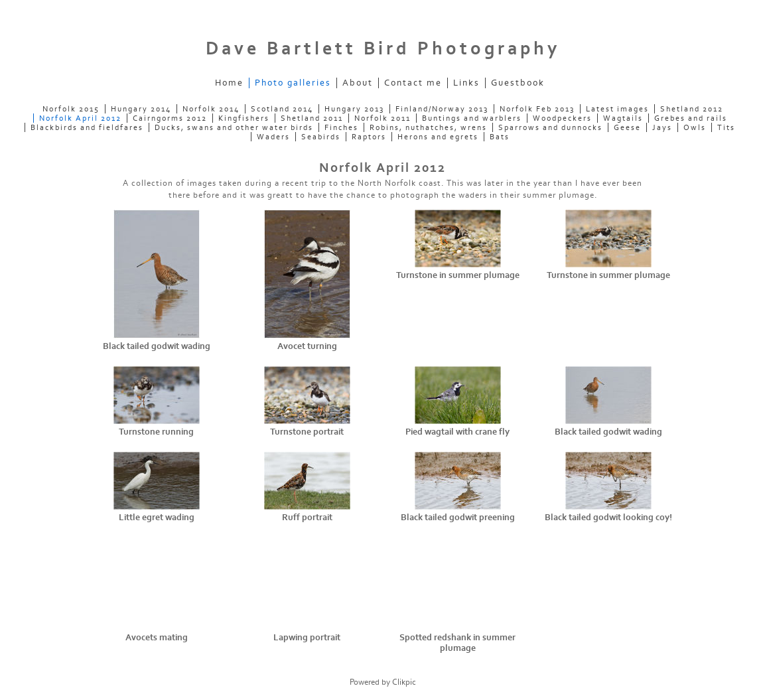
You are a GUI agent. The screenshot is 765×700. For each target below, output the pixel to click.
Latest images (617, 109)
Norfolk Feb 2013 (537, 109)
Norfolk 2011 (382, 118)
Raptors (369, 137)
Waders (273, 137)
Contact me (413, 83)
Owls (695, 127)
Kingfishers (244, 118)
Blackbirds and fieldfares (87, 127)
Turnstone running (156, 432)
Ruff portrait (307, 518)
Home (229, 83)
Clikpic (404, 682)
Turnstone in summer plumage (458, 275)
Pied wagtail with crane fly (457, 432)
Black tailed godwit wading (157, 346)
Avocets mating (157, 638)
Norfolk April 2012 (80, 118)
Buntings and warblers (472, 118)
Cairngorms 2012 (170, 118)
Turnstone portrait (307, 432)
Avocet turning (307, 346)
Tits (726, 127)
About (358, 83)
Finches (341, 127)
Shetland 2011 (312, 118)
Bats (500, 137)
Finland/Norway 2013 (442, 109)
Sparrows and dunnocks (550, 127)
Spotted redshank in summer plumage (457, 643)
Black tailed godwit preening (458, 518)
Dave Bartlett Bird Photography (383, 49)
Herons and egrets (438, 137)
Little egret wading (157, 518)
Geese (627, 127)
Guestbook (518, 83)
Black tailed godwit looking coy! (608, 518)
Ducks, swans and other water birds (234, 127)
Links (466, 83)
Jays (662, 127)
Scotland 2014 (282, 109)
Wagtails (623, 118)
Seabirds (321, 137)
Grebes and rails (691, 118)
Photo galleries (293, 83)
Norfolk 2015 (71, 109)
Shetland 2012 (692, 109)
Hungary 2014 (141, 109)
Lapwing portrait (307, 638)
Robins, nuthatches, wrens (428, 127)
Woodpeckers (562, 118)
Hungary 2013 (354, 109)
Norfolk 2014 (211, 109)
